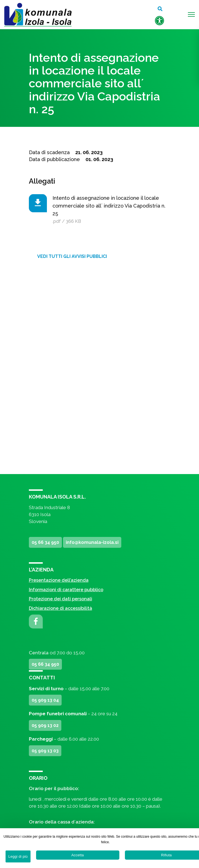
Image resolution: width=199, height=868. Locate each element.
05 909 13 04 (45, 700)
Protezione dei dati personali (61, 599)
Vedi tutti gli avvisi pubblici (72, 256)
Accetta (78, 855)
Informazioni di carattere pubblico (66, 590)
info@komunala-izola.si (92, 542)
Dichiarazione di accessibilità (61, 608)
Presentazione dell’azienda (59, 580)
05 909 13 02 (45, 725)
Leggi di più (18, 856)
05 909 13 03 (45, 751)
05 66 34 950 (45, 542)
